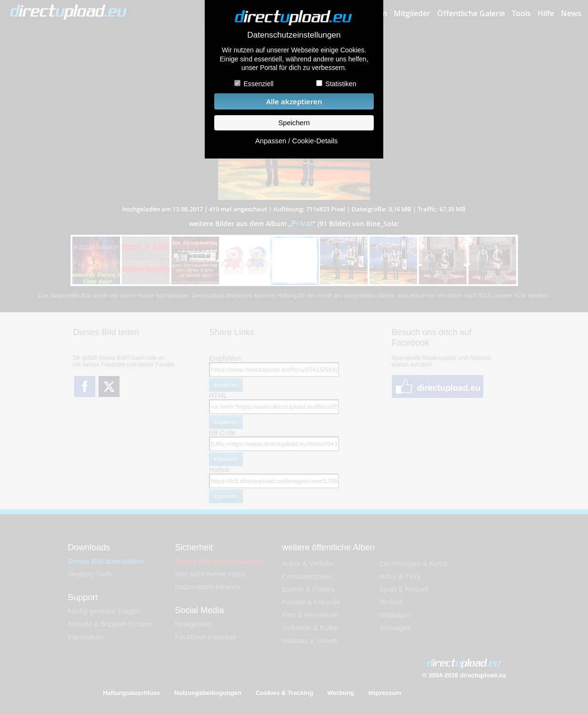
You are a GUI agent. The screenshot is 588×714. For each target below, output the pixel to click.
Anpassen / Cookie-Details (296, 141)
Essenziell (258, 84)
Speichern (294, 123)
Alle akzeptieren (294, 102)
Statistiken (341, 84)
